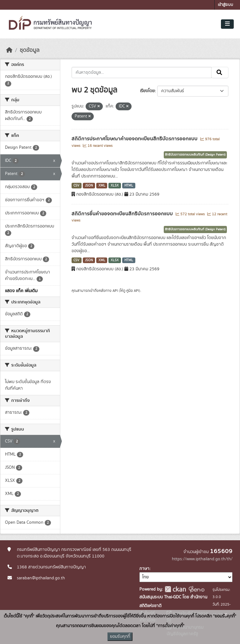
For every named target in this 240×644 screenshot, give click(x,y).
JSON (89, 186)
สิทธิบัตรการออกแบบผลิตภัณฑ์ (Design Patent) (195, 155)
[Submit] (220, 72)
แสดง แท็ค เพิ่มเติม (21, 291)
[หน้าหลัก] (9, 50)
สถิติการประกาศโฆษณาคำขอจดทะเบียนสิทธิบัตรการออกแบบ (135, 139)
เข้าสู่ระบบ (225, 5)
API (115, 291)
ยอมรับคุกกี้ (120, 637)
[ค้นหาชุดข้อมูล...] (142, 72)
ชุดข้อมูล (30, 50)
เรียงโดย (147, 91)
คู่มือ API (133, 291)
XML (102, 186)
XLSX (115, 186)
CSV (76, 186)
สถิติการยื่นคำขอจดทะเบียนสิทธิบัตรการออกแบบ (123, 214)
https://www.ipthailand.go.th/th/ (202, 559)
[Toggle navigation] (227, 24)
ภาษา (144, 569)
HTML (129, 186)
